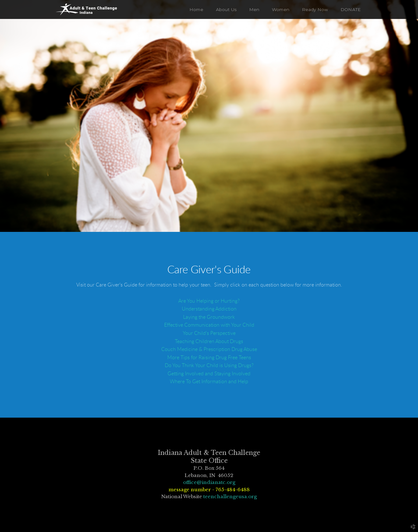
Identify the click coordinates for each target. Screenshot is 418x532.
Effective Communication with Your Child (209, 325)
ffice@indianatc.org (211, 482)
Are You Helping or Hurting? (209, 301)
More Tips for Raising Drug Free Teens (209, 358)
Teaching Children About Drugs (209, 342)
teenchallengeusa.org (230, 496)
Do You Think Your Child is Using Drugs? (209, 366)
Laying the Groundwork (209, 317)
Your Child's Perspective (209, 333)
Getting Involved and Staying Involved (209, 374)
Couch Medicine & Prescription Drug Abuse (209, 349)
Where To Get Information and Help (209, 382)
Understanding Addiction (209, 309)
